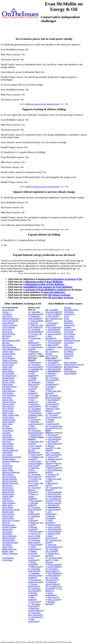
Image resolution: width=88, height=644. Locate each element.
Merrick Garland (9, 477)
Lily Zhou (34, 420)
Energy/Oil (68, 323)
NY (47, 415)
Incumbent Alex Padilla (34, 410)
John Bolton (7, 437)
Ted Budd (52, 362)
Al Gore (5, 312)
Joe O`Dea (35, 446)
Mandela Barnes (50, 603)
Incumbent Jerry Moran (34, 590)
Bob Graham (8, 345)
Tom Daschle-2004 (10, 542)
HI (29, 507)
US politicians (8, 558)
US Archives (7, 560)
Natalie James (32, 379)
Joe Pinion (52, 424)
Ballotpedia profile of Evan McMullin (45, 284)
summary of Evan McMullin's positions (46, 290)
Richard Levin (8, 512)
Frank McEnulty (9, 391)
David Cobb (7, 367)
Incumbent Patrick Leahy (51, 570)
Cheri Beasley (54, 367)
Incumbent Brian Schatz (34, 508)
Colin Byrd (52, 316)
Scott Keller (7, 534)
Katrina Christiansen (51, 383)
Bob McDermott (33, 513)
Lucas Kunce (53, 334)
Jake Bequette (32, 375)
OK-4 (48, 461)
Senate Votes (70, 365)
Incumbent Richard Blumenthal (34, 450)
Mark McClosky (49, 337)
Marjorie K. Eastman (51, 375)
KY (29, 604)
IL (29, 556)
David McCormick (50, 537)
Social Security (70, 349)
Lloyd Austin (7, 466)
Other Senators (70, 362)
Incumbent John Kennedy (34, 614)
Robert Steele (8, 518)
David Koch (7, 369)
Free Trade (69, 332)
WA (47, 578)
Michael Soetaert (33, 594)
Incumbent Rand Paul (34, 605)
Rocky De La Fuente (11, 521)
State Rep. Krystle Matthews (53, 546)
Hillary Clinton (8, 413)
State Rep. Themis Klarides (34, 470)
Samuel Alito (7, 529)
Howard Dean (8, 417)
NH (47, 395)
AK (29, 312)
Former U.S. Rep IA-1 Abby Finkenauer (34, 536)
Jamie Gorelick (8, 422)
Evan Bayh (7, 389)
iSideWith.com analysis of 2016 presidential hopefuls (42, 104)
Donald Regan (8, 378)
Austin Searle (54, 564)
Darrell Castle (8, 365)
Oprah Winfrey (8, 492)
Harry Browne (8, 406)
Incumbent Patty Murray (52, 579)
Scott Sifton (53, 330)
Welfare (67, 358)
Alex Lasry (52, 597)
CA (29, 409)
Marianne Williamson (11, 472)
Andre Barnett (8, 323)
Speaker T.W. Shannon (52, 476)
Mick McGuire (32, 401)
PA (47, 499)
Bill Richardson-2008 (11, 341)
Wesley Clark (8, 551)
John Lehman (8, 444)
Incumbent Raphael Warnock (34, 490)
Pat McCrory (53, 365)
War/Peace (69, 356)
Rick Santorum (8, 514)
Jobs (66, 345)
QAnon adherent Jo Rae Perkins (54, 493)
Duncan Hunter (9, 382)
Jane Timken (53, 437)
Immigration (69, 343)
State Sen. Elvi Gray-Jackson (36, 326)
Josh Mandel (53, 439)
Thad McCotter (8, 540)
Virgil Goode (7, 547)
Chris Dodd (7, 356)
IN (29, 569)
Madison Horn (54, 459)
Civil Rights (69, 312)
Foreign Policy (70, 330)
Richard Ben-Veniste (11, 510)
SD (47, 549)
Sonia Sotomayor (10, 536)
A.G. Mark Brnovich (34, 396)
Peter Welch (53, 575)
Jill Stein (6, 426)
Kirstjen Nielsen (9, 459)
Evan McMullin (54, 567)
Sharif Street (53, 525)
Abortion (68, 308)
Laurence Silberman (11, 461)
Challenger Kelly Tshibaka (34, 317)
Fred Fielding (8, 393)
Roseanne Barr (9, 525)
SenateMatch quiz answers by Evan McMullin (48, 287)
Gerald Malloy (54, 573)
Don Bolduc (53, 400)
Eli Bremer (35, 435)
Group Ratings (70, 373)
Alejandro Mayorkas (11, 319)
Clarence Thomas (10, 360)
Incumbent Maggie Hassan (52, 396)
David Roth (35, 545)
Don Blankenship (9, 376)
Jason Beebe (53, 496)
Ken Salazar (7, 455)
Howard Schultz (9, 420)
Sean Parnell (53, 529)
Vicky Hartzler (54, 341)
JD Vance (52, 442)
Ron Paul (6, 523)
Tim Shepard (53, 343)
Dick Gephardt (8, 373)
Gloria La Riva (8, 404)
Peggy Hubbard (32, 563)
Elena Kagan (8, 384)
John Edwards (8, 439)
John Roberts (8, 448)
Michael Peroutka (10, 481)
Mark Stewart (8, 474)
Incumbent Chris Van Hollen (52, 311)
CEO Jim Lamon (33, 388)
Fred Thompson (9, 395)
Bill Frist (6, 338)
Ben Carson (7, 332)
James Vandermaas (33, 548)
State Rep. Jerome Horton (34, 423)
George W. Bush (9, 402)
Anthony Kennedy (10, 325)
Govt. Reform (70, 334)
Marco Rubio (8, 470)
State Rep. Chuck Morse (51, 403)
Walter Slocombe (9, 549)
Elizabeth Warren (9, 387)
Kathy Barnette (49, 522)
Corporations (69, 314)
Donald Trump (8, 380)
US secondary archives (61, 298)
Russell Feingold (9, 527)
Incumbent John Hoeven (52, 379)
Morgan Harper (50, 447)
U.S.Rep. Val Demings (35, 480)
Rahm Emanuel (9, 503)
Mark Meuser (31, 427)
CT (29, 448)
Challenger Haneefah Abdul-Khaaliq (35, 575)
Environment (69, 325)
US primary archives (59, 295)
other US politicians (54, 292)
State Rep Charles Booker (35, 609)
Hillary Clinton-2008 (10, 415)
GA (30, 488)
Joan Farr (35, 602)
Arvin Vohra (7, 330)
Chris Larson (53, 600)
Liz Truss (6, 463)
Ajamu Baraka (8, 310)
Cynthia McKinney (10, 362)
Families (68, 327)
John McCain (8, 446)
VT (46, 569)
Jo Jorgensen (8, 431)
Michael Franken (33, 528)
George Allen (8, 400)
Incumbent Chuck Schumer (52, 416)
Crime (67, 316)
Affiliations (68, 369)
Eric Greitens (53, 327)
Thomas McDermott (33, 585)
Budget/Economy (71, 310)
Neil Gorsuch (8, 488)
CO (30, 431)
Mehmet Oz (53, 534)
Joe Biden (6, 433)
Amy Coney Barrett (10, 321)
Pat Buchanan (8, 494)
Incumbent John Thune (52, 550)
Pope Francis (8, 501)
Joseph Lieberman (10, 450)
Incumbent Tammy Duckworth (34, 558)
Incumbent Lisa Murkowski (35, 313)
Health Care (69, 338)
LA (29, 613)
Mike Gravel (7, 485)
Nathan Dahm (54, 468)
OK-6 (48, 452)
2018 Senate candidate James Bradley (35, 415)
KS (29, 589)
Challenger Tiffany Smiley (51, 583)
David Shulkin (8, 371)
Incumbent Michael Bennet (35, 432)
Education (68, 321)
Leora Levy (35, 455)
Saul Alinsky (7, 532)
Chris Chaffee (54, 314)
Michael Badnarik (10, 479)
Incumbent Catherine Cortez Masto (53, 409)
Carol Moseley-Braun (11, 349)
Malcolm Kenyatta (50, 517)
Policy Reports (70, 371)
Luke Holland (51, 466)
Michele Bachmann (10, 483)
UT (47, 558)
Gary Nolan (7, 398)
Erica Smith (50, 358)
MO (47, 319)
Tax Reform (69, 351)
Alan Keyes (7, 316)
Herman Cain (8, 411)
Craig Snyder (53, 532)
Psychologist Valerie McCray (35, 581)
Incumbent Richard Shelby (35, 331)
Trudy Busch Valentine (52, 324)
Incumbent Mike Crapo (34, 541)
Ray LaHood (7, 507)
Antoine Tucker (50, 421)
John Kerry (7, 442)
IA (29, 516)
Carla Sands (53, 510)
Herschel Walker (33, 504)
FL (29, 474)
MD (47, 310)
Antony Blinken (9, 327)
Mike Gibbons (54, 444)
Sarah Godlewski (50, 594)
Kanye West (7, 452)
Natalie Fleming (32, 552)
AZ (29, 382)
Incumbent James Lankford (53, 454)
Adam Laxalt (53, 413)
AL (29, 330)
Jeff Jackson (53, 371)
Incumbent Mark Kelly (34, 383)
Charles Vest (8, 351)
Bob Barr (6, 343)
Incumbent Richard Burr (52, 354)
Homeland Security (72, 341)
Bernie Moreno (49, 432)
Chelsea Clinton (9, 354)
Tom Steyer (7, 545)
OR (47, 488)
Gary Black (35, 501)
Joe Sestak (7, 435)
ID (29, 540)
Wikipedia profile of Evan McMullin (44, 282)
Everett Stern (53, 503)
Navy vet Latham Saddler (33, 496)
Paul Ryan (7, 499)
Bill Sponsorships (71, 367)
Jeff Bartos (52, 505)
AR (29, 365)
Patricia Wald (8, 496)
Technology (69, 354)
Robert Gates (8, 516)
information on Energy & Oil (67, 279)
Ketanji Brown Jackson (12, 457)
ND (47, 378)
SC (47, 540)
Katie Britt (35, 345)
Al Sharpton (7, 314)
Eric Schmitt (53, 332)
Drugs (67, 319)
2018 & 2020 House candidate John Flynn (35, 463)
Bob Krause (35, 532)
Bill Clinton (7, 336)
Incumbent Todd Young (34, 570)
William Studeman (10, 553)
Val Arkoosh (53, 507)
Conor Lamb (53, 527)
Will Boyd (34, 362)
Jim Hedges (7, 428)
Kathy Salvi (35, 567)
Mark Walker (53, 360)
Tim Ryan (52, 435)
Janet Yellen (7, 424)
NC (47, 351)
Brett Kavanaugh (9, 347)
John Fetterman (50, 513)
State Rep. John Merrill (36, 358)
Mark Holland (31, 598)
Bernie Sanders (9, 334)
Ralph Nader (8, 505)
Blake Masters (32, 392)
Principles (68, 347)
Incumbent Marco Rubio (34, 476)
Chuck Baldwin (8, 358)
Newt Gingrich (8, 490)
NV (47, 406)
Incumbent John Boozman (34, 366)
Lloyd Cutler (7, 468)
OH (47, 426)
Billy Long (52, 345)
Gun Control (69, 336)
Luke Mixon (35, 617)
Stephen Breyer (9, 538)
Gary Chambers (33, 620)
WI (47, 586)
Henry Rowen (8, 409)
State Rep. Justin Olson (34, 405)
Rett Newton (53, 369)
